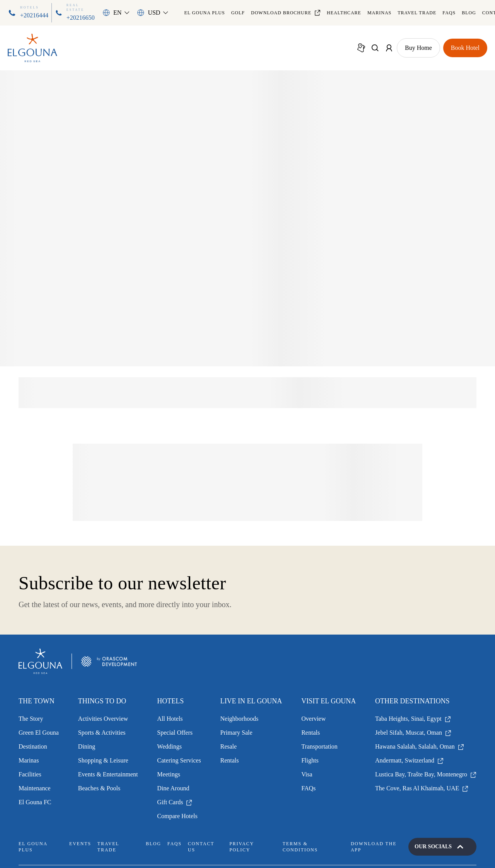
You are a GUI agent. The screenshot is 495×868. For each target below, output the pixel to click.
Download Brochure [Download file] (286, 13)
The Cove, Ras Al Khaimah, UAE (422, 788)
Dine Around (173, 788)
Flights (310, 760)
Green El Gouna (39, 733)
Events (80, 844)
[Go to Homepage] (32, 48)
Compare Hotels (177, 816)
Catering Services (179, 760)
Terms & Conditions (300, 847)
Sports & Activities (102, 733)
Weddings (169, 746)
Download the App (374, 847)
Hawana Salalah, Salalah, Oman (420, 746)
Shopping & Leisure (103, 760)
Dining (87, 746)
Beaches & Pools (99, 788)
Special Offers (175, 733)
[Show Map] (361, 48)
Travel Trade (417, 13)
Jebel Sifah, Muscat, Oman (413, 733)
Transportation (319, 746)
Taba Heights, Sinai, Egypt (413, 719)
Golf (238, 13)
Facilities (30, 774)
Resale (229, 746)
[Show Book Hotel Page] (465, 48)
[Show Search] (375, 48)
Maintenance (35, 788)
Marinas (379, 13)
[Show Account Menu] (389, 48)
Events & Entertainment (108, 774)
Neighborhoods (240, 719)
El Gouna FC (35, 802)
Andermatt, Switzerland (409, 760)
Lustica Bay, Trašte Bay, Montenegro (426, 774)
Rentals (230, 760)
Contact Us (201, 847)
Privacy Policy (242, 847)
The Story (31, 719)
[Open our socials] (442, 847)
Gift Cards (175, 802)
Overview (313, 719)
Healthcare (344, 13)
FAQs (449, 13)
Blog (469, 13)
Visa (307, 774)
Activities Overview (103, 719)
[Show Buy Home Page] (418, 48)
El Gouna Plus (204, 13)
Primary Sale (236, 733)
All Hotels (170, 719)
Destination (33, 746)
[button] (116, 13)
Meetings (169, 774)
